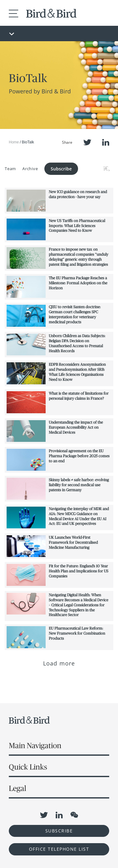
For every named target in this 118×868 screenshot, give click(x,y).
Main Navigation (35, 746)
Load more (59, 663)
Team (10, 169)
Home (14, 142)
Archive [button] (30, 169)
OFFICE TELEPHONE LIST (59, 849)
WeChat (74, 815)
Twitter (87, 142)
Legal (17, 788)
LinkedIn (106, 142)
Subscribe (61, 169)
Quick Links (28, 767)
